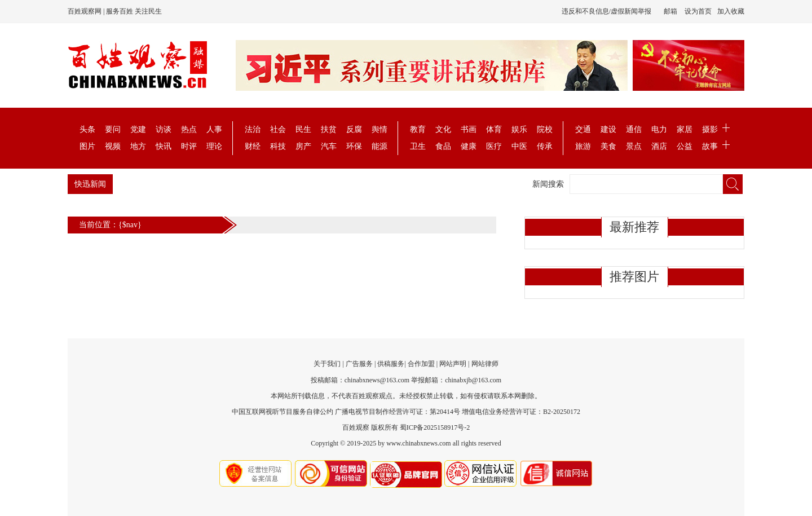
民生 (303, 129)
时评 (189, 146)
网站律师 (485, 364)
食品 (443, 146)
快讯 (164, 146)
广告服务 (359, 364)
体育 (494, 129)
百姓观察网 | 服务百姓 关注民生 (115, 11)
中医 (519, 146)
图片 (87, 146)
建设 (608, 129)
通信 (634, 129)
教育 (418, 129)
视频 (113, 146)
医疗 (494, 146)
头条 (87, 129)
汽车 (329, 146)
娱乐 (519, 129)
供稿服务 (391, 364)
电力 (659, 129)
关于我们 (327, 364)
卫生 (418, 146)
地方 (138, 146)
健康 (469, 146)
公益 (685, 146)
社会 (278, 129)
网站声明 (453, 364)
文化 (443, 129)
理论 (214, 146)
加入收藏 (731, 11)
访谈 (164, 129)
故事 (710, 146)
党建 (138, 129)
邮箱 (670, 11)
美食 (608, 146)
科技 (278, 146)
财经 (253, 146)
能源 (379, 146)
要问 (113, 129)
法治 (253, 129)
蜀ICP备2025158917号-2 (435, 427)
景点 (634, 146)
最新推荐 (634, 227)
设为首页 (698, 11)
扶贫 (329, 129)
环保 (354, 146)
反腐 (354, 129)
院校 (545, 129)
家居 (685, 129)
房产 (303, 146)
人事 (214, 129)
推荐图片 (634, 277)
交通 (583, 129)
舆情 (379, 129)
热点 (189, 129)
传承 (545, 146)
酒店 (659, 146)
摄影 (710, 129)
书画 (469, 129)
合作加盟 (421, 364)
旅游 (583, 146)
